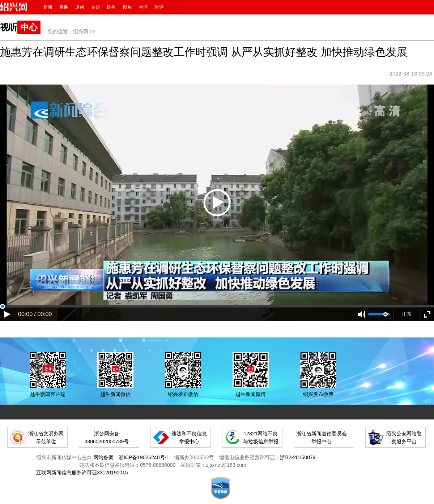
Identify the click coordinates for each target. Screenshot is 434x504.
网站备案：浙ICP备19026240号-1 (131, 457)
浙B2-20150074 (298, 457)
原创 (80, 7)
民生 (111, 7)
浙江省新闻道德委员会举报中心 (322, 438)
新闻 (48, 7)
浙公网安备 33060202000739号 (107, 438)
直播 (64, 7)
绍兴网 (81, 31)
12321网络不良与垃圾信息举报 (261, 438)
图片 (127, 7)
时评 (159, 7)
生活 (143, 7)
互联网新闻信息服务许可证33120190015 (82, 473)
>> (93, 31)
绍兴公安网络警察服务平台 (404, 438)
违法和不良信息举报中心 (189, 438)
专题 (95, 7)
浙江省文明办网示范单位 (46, 438)
